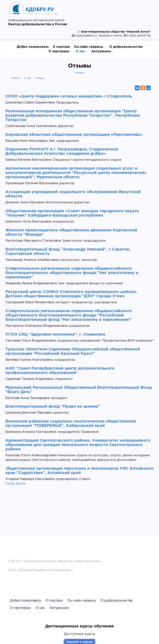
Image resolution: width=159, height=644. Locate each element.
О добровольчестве (127, 47)
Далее (21, 484)
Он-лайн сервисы (90, 47)
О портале (61, 47)
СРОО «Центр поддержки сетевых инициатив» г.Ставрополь (69, 96)
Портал (16, 78)
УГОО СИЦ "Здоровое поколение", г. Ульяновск (55, 334)
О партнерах (60, 51)
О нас (82, 51)
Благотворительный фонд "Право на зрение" (53, 406)
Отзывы (40, 78)
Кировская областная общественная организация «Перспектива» (74, 135)
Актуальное (102, 51)
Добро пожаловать (33, 47)
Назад (10, 484)
